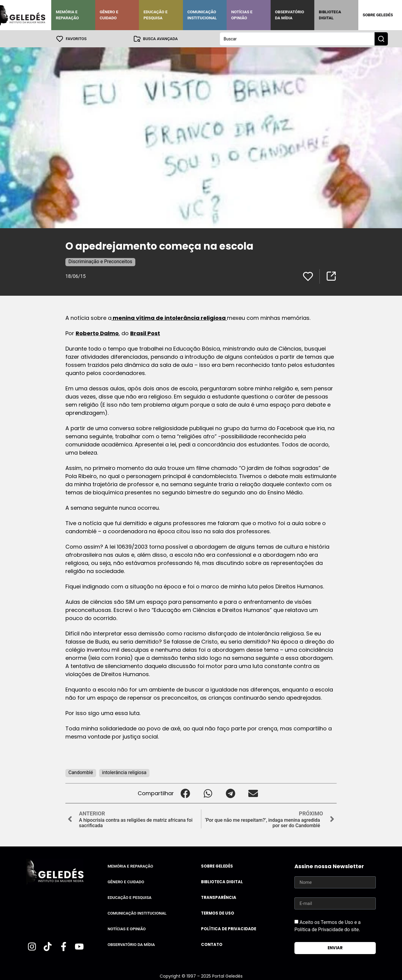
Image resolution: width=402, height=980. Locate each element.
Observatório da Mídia (290, 15)
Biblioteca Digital (330, 15)
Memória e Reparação (67, 15)
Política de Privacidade (229, 929)
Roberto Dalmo (97, 333)
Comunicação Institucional (202, 15)
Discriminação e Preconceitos (100, 261)
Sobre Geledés (378, 15)
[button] (185, 793)
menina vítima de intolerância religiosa (169, 318)
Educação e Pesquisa (155, 15)
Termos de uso (218, 913)
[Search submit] (381, 39)
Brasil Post (145, 333)
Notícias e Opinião (242, 15)
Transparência (219, 897)
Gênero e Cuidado (109, 15)
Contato (212, 944)
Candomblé (81, 772)
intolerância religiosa (124, 772)
